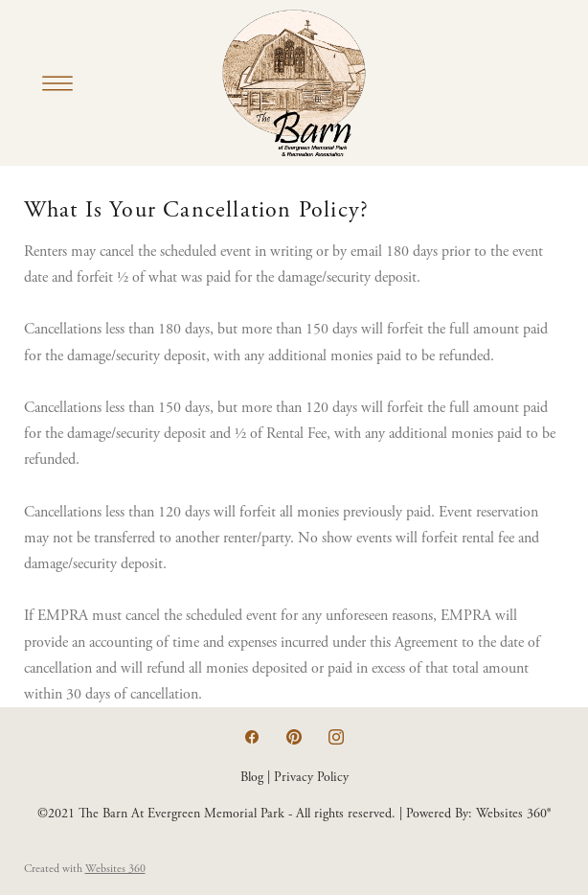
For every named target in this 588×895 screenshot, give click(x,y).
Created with (85, 869)
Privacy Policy (311, 777)
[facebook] (252, 738)
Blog (252, 777)
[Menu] (57, 83)
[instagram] (336, 738)
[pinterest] (294, 738)
